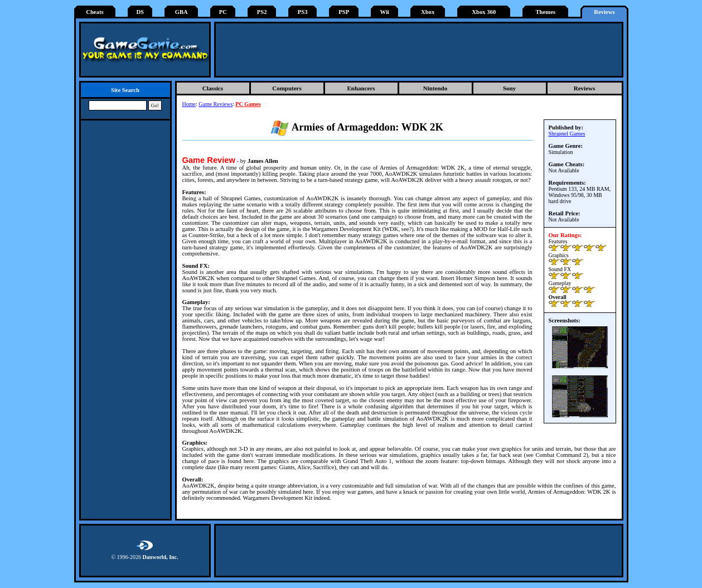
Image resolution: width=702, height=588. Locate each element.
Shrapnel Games (567, 134)
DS (140, 12)
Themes (546, 12)
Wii (384, 12)
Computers (287, 88)
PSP (344, 12)
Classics (213, 88)
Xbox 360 (484, 12)
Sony (509, 88)
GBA (181, 12)
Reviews (604, 12)
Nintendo (435, 88)
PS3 (303, 12)
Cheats (95, 12)
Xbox (428, 12)
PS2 (262, 12)
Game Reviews (216, 104)
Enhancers (361, 88)
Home (189, 104)
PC (223, 12)
